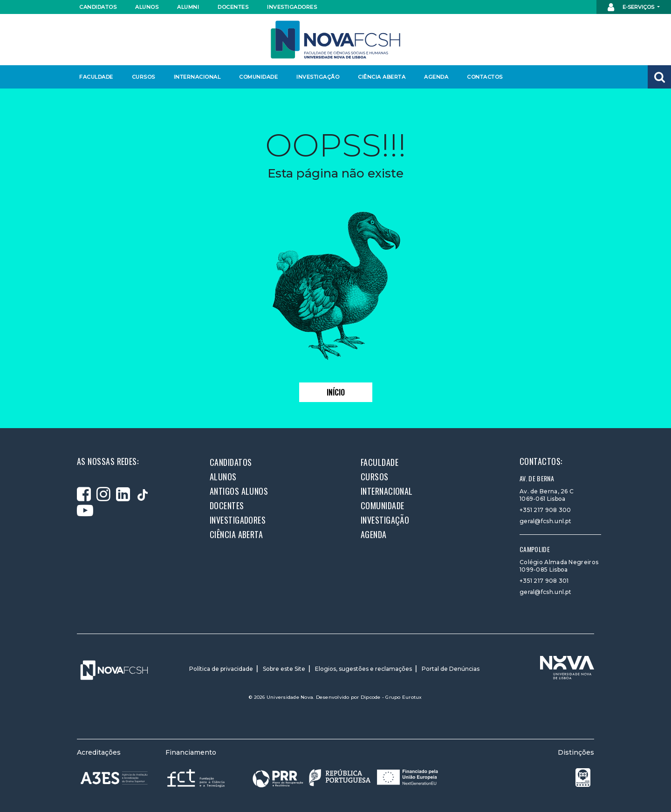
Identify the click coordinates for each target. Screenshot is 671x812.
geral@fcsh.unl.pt (545, 521)
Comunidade (258, 77)
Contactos (485, 77)
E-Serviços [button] (632, 7)
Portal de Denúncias (451, 669)
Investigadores (291, 7)
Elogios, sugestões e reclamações (363, 669)
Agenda (436, 77)
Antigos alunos (239, 491)
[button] (659, 77)
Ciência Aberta (381, 77)
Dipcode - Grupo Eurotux (391, 697)
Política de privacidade (221, 669)
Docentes (233, 7)
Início (336, 392)
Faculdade (96, 77)
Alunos (147, 7)
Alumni (188, 7)
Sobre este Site (284, 669)
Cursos (144, 77)
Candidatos (98, 7)
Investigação (318, 77)
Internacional (197, 77)
